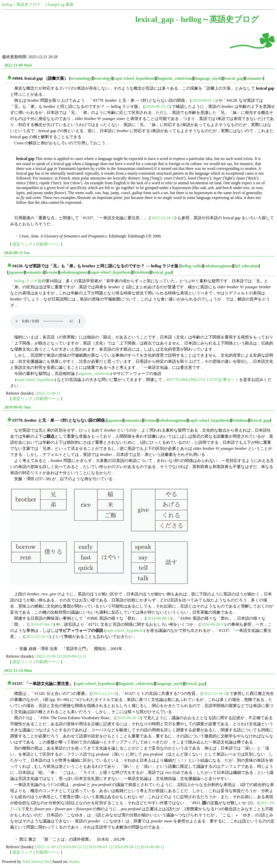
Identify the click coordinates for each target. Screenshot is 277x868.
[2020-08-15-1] (157, 106)
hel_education (247, 266)
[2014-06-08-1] (158, 618)
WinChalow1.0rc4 (37, 862)
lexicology (103, 78)
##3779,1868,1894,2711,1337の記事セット (203, 380)
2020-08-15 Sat (17, 253)
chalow (74, 862)
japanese (16, 272)
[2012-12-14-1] (215, 693)
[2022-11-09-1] (48, 393)
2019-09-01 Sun (17, 407)
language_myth (208, 78)
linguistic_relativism (175, 78)
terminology (81, 78)
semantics (255, 78)
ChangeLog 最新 (60, 4)
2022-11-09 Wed (18, 65)
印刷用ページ (48, 244)
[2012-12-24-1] (163, 218)
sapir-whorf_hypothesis (134, 78)
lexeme (52, 272)
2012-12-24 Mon (18, 670)
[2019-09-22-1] (74, 656)
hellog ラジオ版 (28, 281)
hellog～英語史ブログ (21, 4)
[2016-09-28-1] (212, 624)
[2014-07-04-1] (41, 624)
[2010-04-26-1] (128, 718)
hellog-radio (191, 266)
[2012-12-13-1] (104, 693)
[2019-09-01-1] (204, 100)
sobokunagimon (218, 266)
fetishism (142, 272)
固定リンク (23, 244)
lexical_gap (233, 78)
